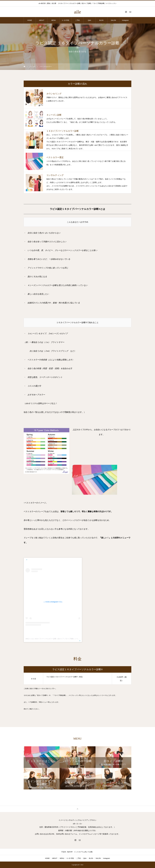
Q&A (89, 20)
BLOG (101, 20)
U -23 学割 (66, 20)
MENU (54, 20)
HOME (30, 20)
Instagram (125, 20)
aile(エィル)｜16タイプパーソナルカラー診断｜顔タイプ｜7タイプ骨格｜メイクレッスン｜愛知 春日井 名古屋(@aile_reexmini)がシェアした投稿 (74, 639)
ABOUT (42, 20)
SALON (113, 20)
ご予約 (77, 20)
